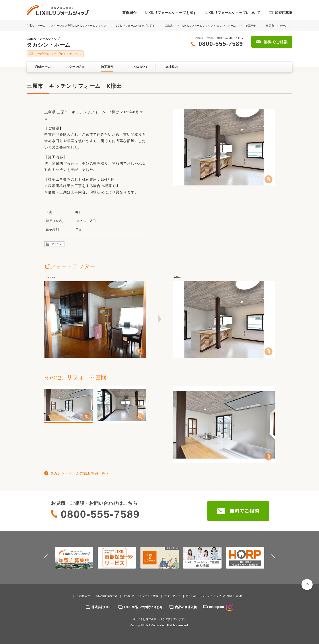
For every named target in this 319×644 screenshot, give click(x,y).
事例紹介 (129, 13)
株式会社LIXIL (101, 607)
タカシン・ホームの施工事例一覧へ (80, 473)
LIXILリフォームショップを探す (171, 13)
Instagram (221, 607)
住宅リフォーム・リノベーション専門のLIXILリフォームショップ (67, 26)
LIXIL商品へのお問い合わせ (143, 607)
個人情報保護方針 (107, 596)
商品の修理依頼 (186, 607)
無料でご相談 (276, 42)
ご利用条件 (83, 596)
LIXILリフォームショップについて (233, 13)
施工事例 (251, 26)
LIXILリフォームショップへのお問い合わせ (217, 596)
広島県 (169, 26)
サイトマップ (172, 596)
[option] (74, 557)
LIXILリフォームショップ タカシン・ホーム (209, 26)
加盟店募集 (284, 13)
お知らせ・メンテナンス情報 (141, 596)
